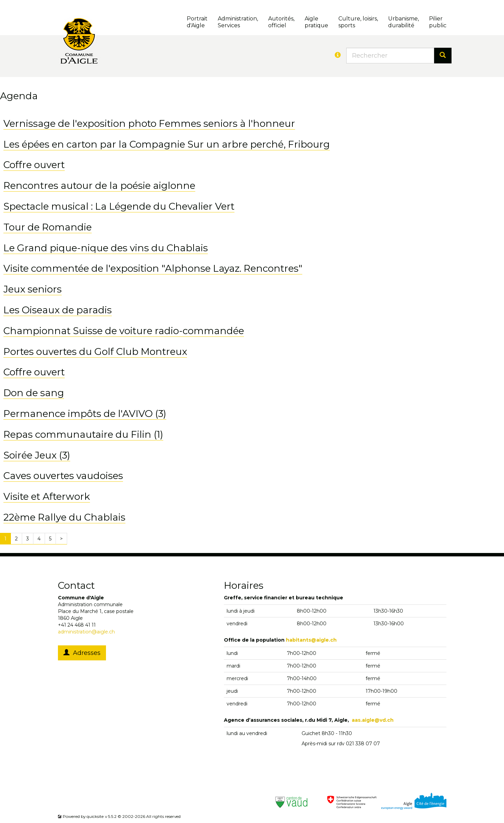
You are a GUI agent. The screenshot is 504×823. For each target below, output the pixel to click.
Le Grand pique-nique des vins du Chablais (106, 248)
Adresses (82, 653)
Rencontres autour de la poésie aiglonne (99, 185)
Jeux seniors (33, 289)
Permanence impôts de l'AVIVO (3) (85, 414)
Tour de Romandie (48, 227)
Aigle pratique (316, 22)
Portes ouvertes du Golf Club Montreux (95, 351)
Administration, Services (238, 22)
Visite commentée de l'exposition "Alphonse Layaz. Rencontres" (153, 268)
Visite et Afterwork (47, 496)
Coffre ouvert (34, 165)
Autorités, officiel (281, 22)
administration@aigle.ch (86, 632)
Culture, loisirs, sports (358, 22)
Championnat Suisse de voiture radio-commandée (124, 331)
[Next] (61, 539)
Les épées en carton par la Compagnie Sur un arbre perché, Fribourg (167, 144)
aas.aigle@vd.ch (373, 720)
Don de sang (34, 393)
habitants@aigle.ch (311, 640)
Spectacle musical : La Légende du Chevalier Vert (119, 206)
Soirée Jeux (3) (37, 455)
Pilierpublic (438, 22)
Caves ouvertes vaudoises (63, 476)
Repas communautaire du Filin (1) (83, 434)
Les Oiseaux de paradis (58, 310)
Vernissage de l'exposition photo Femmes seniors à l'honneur (149, 123)
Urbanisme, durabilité (403, 22)
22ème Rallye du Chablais (64, 517)
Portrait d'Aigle (197, 22)
